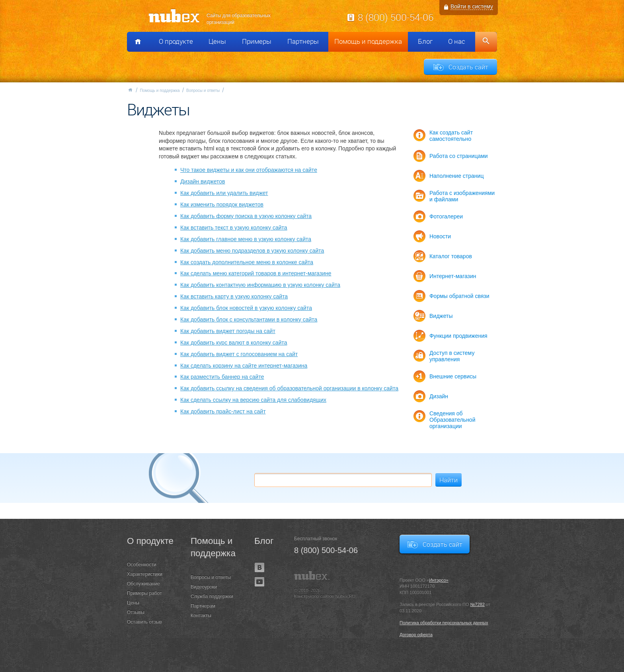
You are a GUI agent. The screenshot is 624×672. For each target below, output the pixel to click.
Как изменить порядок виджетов (222, 205)
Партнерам (203, 606)
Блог (425, 41)
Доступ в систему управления (452, 356)
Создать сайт (468, 67)
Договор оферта (416, 635)
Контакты (201, 616)
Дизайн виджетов (203, 181)
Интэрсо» (439, 580)
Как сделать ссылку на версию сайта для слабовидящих (253, 400)
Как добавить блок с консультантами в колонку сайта (249, 319)
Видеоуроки (204, 587)
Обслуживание (143, 584)
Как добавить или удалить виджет (224, 193)
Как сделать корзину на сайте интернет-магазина (244, 366)
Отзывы (136, 612)
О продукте (176, 41)
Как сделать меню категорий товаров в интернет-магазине (256, 273)
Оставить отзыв (144, 622)
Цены (217, 41)
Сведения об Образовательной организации (452, 420)
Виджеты (441, 316)
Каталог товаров (451, 256)
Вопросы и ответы (203, 91)
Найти (448, 480)
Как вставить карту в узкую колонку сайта (234, 296)
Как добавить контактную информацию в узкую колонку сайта (260, 285)
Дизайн (439, 396)
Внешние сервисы (453, 376)
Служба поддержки (212, 596)
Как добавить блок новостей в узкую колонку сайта (246, 308)
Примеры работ (144, 593)
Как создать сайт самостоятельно (451, 136)
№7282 (478, 604)
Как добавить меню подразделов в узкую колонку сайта (252, 251)
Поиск (486, 42)
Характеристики (145, 574)
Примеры (257, 41)
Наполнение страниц (456, 176)
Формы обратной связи (459, 296)
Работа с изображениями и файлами (462, 196)
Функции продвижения (458, 336)
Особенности (142, 565)
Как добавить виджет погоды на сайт (228, 331)
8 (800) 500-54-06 (396, 17)
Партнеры (303, 41)
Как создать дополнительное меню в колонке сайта (247, 262)
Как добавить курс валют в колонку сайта (234, 343)
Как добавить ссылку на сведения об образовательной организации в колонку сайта (289, 388)
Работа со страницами (459, 156)
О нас (457, 41)
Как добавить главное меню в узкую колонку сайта (246, 239)
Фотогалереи (446, 216)
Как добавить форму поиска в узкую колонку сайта (246, 216)
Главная (130, 90)
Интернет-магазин (453, 276)
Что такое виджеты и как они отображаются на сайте (249, 170)
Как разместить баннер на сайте (222, 377)
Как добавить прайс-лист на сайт (223, 411)
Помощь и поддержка (368, 41)
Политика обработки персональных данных (444, 623)
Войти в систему (472, 6)
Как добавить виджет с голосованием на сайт (239, 354)
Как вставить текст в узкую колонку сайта (234, 228)
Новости (440, 236)
